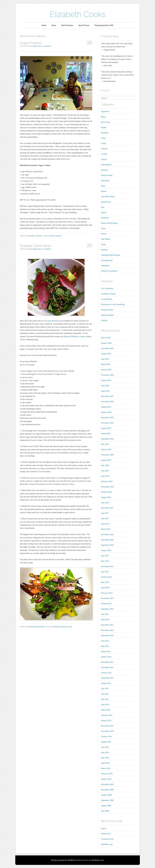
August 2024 (106, 380)
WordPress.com (97, 860)
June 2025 (105, 359)
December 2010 (107, 726)
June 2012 (105, 641)
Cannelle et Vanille (108, 294)
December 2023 (107, 396)
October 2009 (106, 795)
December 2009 (107, 784)
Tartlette (104, 320)
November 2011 (107, 667)
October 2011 (106, 673)
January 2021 (106, 449)
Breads (104, 127)
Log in (104, 828)
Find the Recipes (67, 25)
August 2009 (106, 806)
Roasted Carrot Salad (35, 246)
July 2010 (105, 747)
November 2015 (107, 566)
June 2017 (105, 518)
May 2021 (105, 444)
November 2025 (107, 348)
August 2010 (106, 742)
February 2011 (107, 715)
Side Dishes (106, 239)
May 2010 (105, 758)
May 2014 (105, 582)
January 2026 (106, 343)
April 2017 (105, 524)
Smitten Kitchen (107, 315)
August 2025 (106, 354)
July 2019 (105, 471)
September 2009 (107, 800)
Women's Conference (109, 271)
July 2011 (105, 689)
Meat (103, 186)
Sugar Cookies (31, 43)
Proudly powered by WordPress (63, 860)
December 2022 (107, 418)
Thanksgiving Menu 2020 (104, 25)
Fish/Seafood (106, 165)
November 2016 (107, 540)
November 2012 (107, 630)
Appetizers (105, 111)
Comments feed (107, 839)
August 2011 (106, 683)
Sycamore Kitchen (51, 321)
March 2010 (106, 768)
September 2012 (107, 635)
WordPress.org (107, 844)
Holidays (39, 236)
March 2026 (106, 338)
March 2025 (106, 364)
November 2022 (107, 423)
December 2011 (107, 662)
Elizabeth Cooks (78, 14)
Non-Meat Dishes (108, 197)
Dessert (104, 159)
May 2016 (105, 561)
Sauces (104, 234)
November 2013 (107, 598)
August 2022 (106, 428)
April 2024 (105, 391)
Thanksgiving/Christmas (111, 255)
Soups (103, 244)
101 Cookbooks (107, 288)
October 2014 (106, 577)
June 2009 (105, 811)
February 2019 (107, 481)
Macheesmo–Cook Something (113, 304)
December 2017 (107, 508)
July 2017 (105, 513)
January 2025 (106, 370)
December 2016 (107, 534)
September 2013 (107, 609)
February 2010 (107, 774)
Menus (104, 191)
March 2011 (106, 710)
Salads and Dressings (37, 627)
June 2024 (105, 386)
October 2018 (106, 492)
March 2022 (106, 433)
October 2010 (106, 736)
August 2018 (106, 497)
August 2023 (106, 407)
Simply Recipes (107, 310)
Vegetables (105, 266)
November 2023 (107, 402)
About (54, 25)
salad (70, 627)
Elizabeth (47, 46)
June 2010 (105, 752)
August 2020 (106, 460)
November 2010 (107, 731)
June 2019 (105, 476)
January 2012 (106, 657)
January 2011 (106, 720)
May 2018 (105, 503)
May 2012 (105, 646)
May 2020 (105, 465)
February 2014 (107, 593)
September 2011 (107, 678)
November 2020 (107, 455)
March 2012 (106, 651)
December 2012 (107, 625)
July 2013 (105, 614)
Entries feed (106, 834)
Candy (104, 143)
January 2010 (106, 779)
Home (44, 25)
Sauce (103, 228)
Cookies (31, 236)
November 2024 (107, 375)
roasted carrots (60, 627)
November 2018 (107, 487)
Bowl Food (105, 122)
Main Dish (105, 181)
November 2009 (107, 790)
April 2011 (105, 705)
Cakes (103, 138)
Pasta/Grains (106, 202)
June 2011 (105, 694)
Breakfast (105, 133)
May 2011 (105, 699)
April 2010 (105, 763)
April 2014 (105, 588)
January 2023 (106, 412)
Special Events (84, 25)
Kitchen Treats (107, 175)
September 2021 (107, 439)
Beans (103, 117)
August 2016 (106, 550)
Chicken (104, 149)
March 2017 (106, 529)
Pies (103, 207)
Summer (104, 250)
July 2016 (105, 556)
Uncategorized (107, 260)
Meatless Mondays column (74, 336)
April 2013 (105, 620)
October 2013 (106, 604)
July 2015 (105, 572)
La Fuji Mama (107, 299)
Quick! (104, 212)
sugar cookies (55, 236)
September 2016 (107, 545)
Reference (105, 218)
